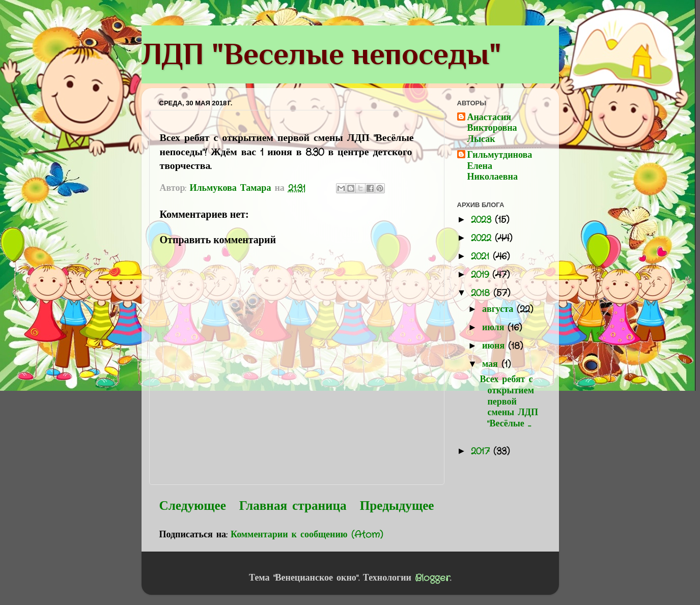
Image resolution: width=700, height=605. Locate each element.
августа (499, 309)
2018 (482, 293)
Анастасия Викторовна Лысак (492, 129)
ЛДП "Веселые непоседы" (321, 54)
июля (495, 328)
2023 (483, 220)
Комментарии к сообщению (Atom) (307, 535)
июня (495, 346)
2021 (482, 256)
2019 (482, 275)
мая (492, 364)
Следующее (193, 506)
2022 (483, 238)
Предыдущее (397, 506)
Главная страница (293, 506)
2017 (482, 451)
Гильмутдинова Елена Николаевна (500, 167)
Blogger (432, 578)
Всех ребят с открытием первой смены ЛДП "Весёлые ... (509, 401)
